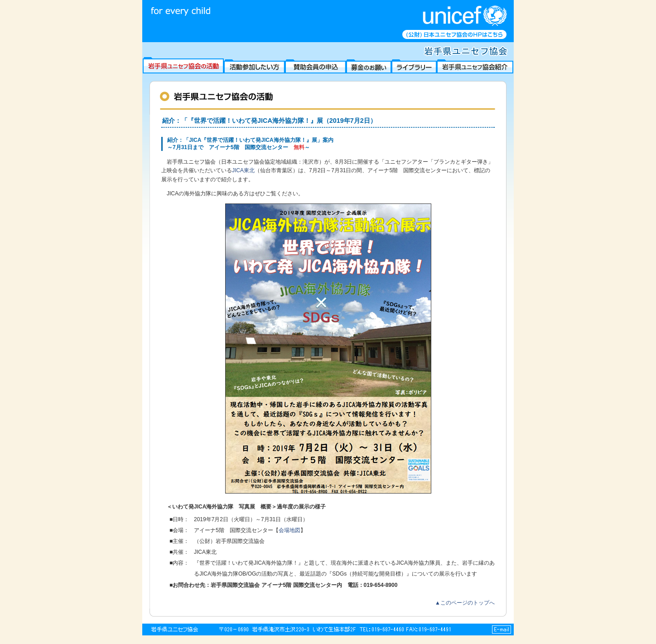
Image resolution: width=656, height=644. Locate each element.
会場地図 (289, 530)
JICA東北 (243, 170)
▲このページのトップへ (465, 603)
